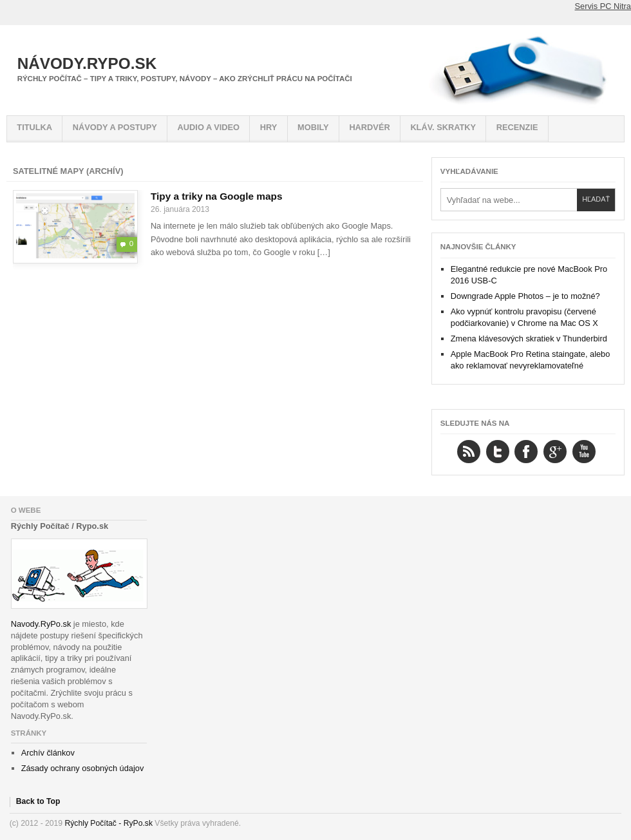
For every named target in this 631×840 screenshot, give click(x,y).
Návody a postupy (115, 127)
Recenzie (517, 127)
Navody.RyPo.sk (41, 624)
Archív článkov (48, 753)
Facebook (526, 452)
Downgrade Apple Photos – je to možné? (525, 296)
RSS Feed (469, 452)
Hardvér (369, 127)
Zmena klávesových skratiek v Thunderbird (529, 339)
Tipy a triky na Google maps (217, 196)
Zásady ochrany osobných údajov (83, 768)
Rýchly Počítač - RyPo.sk (109, 823)
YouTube (584, 452)
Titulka (34, 127)
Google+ (555, 452)
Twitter (498, 452)
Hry (269, 127)
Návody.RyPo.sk (87, 63)
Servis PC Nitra (603, 6)
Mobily (313, 127)
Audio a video (209, 127)
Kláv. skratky (443, 127)
